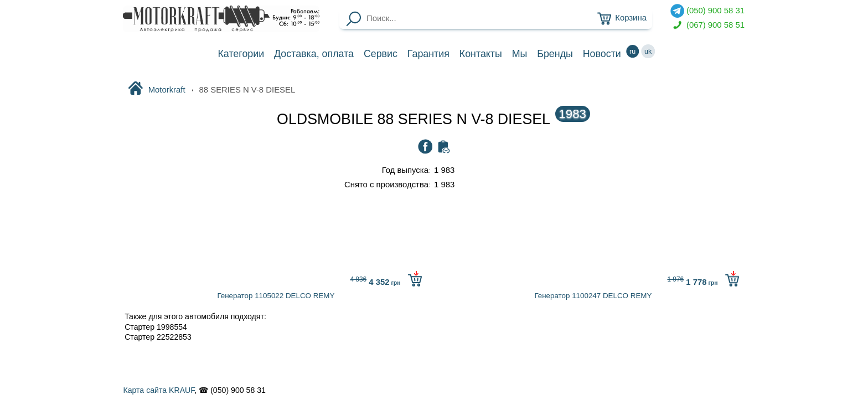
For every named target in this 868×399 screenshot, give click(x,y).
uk (648, 51)
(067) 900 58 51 (707, 25)
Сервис (381, 54)
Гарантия (428, 54)
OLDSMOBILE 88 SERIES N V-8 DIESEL (433, 119)
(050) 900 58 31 (707, 11)
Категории (241, 54)
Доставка (314, 54)
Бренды (555, 54)
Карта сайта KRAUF (159, 390)
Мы (520, 54)
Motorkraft (156, 89)
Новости (602, 54)
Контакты (481, 54)
